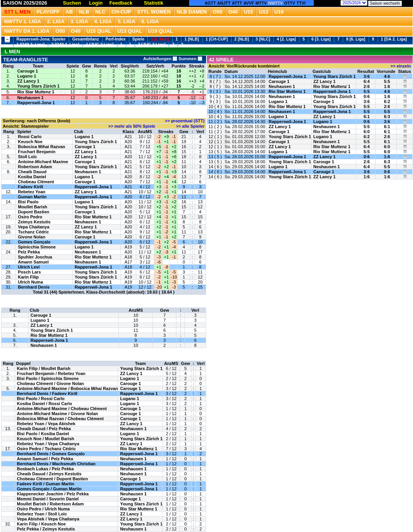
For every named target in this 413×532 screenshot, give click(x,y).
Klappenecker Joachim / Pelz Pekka (53, 494)
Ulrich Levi (29, 267)
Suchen (72, 3)
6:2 (387, 101)
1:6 (387, 86)
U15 (249, 12)
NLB (84, 12)
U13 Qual (130, 31)
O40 (233, 12)
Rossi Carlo (30, 137)
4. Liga (103, 21)
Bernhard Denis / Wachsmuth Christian (56, 464)
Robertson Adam (35, 167)
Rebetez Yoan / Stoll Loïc (42, 514)
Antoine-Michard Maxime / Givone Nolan (58, 414)
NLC (101, 12)
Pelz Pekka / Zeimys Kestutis (46, 529)
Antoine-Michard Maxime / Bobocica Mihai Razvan (68, 388)
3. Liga (80, 21)
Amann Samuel (33, 262)
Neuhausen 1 (30, 98)
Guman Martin (32, 197)
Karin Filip (28, 277)
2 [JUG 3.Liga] (152, 44)
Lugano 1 (27, 76)
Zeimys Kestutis (34, 222)
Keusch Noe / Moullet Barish (46, 439)
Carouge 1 (28, 71)
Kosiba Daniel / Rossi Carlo (45, 404)
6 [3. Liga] (321, 39)
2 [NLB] (242, 39)
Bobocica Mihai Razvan (41, 147)
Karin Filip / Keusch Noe (41, 524)
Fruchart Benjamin (36, 152)
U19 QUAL (161, 31)
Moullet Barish (32, 207)
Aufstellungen (160, 59)
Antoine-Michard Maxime (43, 162)
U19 (279, 12)
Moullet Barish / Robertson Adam (50, 504)
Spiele (138, 39)
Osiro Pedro (30, 217)
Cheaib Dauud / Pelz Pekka (44, 429)
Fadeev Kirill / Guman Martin (46, 484)
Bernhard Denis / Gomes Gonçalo (51, 454)
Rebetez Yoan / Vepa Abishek (46, 424)
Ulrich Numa (30, 282)
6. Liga (150, 21)
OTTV (289, 3)
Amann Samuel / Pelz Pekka (45, 459)
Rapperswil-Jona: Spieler (41, 39)
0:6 (367, 96)
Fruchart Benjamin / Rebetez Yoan (51, 373)
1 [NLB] (192, 39)
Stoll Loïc (27, 157)
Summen (190, 59)
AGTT (210, 3)
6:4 (367, 81)
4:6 (387, 76)
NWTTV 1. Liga (23, 21)
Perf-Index (115, 39)
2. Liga (56, 21)
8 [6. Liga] (356, 39)
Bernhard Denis (34, 287)
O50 (218, 12)
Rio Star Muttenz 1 (36, 92)
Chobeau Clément (36, 182)
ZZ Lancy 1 (28, 81)
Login (96, 3)
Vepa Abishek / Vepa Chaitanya (48, 519)
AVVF (249, 3)
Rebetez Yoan (31, 192)
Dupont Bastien (33, 212)
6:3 (387, 117)
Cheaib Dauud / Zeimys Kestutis (49, 474)
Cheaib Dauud (32, 172)
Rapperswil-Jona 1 (36, 103)
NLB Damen (192, 12)
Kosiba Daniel (32, 177)
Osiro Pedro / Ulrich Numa (43, 509)
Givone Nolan (31, 237)
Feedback (121, 3)
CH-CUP (121, 12)
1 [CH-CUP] (217, 39)
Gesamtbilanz (85, 39)
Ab (69, 12)
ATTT (237, 3)
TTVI (301, 3)
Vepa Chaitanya (33, 227)
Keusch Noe (30, 142)
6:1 (367, 117)
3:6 (367, 76)
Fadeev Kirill (30, 187)
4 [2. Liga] (286, 39)
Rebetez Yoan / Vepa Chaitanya (48, 444)
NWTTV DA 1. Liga (27, 31)
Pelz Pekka (29, 252)
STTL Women (154, 12)
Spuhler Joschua (35, 257)
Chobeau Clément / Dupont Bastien (52, 479)
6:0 (367, 132)
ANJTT (224, 3)
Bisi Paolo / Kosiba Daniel (43, 434)
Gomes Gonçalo (34, 242)
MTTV (261, 3)
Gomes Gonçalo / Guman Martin (49, 489)
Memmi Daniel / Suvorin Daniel (48, 499)
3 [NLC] (263, 39)
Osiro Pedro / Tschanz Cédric (47, 449)
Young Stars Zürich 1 (39, 86)
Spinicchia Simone (37, 247)
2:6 (367, 86)
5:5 (387, 81)
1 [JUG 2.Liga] (100, 44)
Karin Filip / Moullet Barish (44, 368)
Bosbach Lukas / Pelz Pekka (45, 469)
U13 (264, 12)
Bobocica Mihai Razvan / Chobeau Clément (60, 419)
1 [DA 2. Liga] (394, 39)
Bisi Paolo (28, 202)
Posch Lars (29, 272)
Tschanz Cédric (33, 232)
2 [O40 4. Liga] (65, 44)
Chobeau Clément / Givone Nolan (51, 383)
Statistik (154, 3)
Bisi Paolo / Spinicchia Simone (48, 378)
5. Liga (127, 21)
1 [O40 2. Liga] (31, 44)
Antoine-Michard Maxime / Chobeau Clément (62, 409)
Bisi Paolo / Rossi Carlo (41, 399)
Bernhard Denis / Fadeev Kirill (47, 394)
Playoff (48, 12)
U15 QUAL (99, 31)
